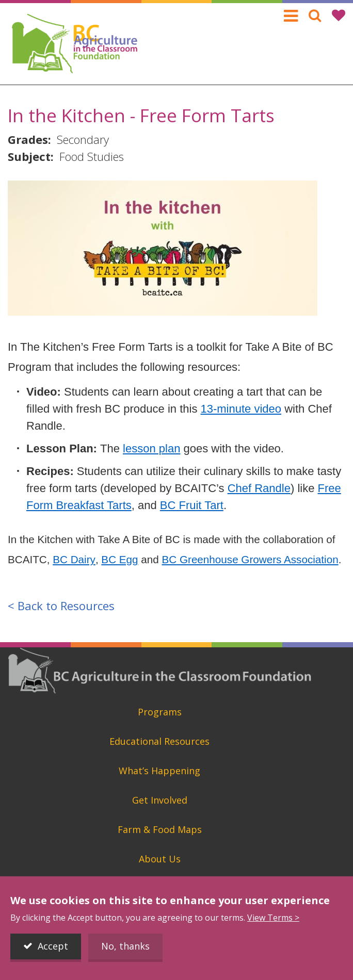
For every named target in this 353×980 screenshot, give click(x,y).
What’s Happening (159, 771)
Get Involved (160, 800)
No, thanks (125, 946)
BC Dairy (74, 559)
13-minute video (241, 409)
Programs (160, 712)
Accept (53, 946)
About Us (160, 859)
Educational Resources (159, 741)
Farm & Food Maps (160, 829)
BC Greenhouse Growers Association (250, 559)
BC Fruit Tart (192, 505)
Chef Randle (259, 488)
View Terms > (273, 918)
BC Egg (119, 559)
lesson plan (151, 448)
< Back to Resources (61, 606)
